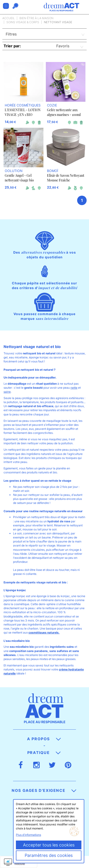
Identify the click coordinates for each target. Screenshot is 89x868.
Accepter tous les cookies (49, 845)
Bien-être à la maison (36, 18)
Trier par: (12, 46)
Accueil (9, 18)
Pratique (44, 753)
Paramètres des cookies (49, 855)
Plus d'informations (28, 835)
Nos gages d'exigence (44, 790)
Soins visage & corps (23, 22)
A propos (44, 739)
